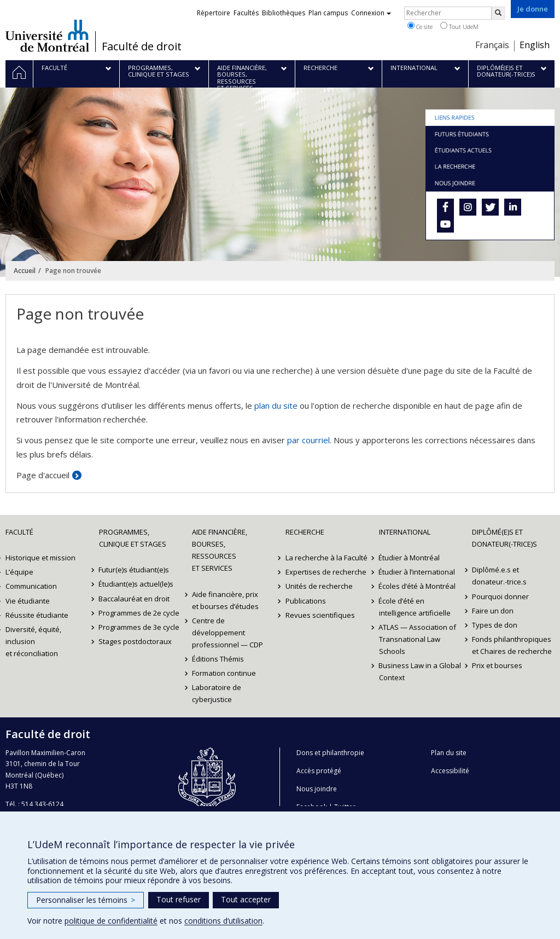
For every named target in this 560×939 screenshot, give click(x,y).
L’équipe (19, 572)
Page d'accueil (43, 475)
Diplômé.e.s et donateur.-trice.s (499, 576)
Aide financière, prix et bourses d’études (225, 600)
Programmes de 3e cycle (139, 627)
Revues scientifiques (320, 615)
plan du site (276, 405)
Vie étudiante (28, 601)
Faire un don (493, 611)
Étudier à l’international (417, 572)
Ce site (420, 26)
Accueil (25, 271)
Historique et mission (40, 558)
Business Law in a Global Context (420, 671)
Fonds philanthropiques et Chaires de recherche (512, 645)
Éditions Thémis (218, 659)
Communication (31, 586)
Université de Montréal (47, 36)
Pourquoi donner (500, 596)
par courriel (308, 440)
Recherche (305, 532)
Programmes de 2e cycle (139, 613)
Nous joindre (317, 789)
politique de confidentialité (111, 921)
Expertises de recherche (326, 572)
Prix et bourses (497, 665)
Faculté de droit (142, 47)
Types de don (495, 625)
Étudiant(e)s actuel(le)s (136, 584)
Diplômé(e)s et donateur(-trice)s (504, 538)
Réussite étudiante (37, 615)
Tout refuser (179, 899)
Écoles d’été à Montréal (418, 586)
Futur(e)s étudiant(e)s (134, 570)
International (405, 532)
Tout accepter (246, 899)
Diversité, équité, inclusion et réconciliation (33, 641)
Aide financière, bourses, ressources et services (220, 550)
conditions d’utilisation (223, 921)
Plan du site (449, 753)
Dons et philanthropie (330, 753)
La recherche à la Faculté (326, 558)
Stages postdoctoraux (136, 641)
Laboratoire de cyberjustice (217, 693)
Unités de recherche (319, 586)
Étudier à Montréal (410, 558)
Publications (306, 601)
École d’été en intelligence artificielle (415, 607)
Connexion (371, 13)
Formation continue (224, 673)
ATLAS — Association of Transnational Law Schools (418, 639)
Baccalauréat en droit (135, 599)
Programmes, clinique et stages (133, 538)
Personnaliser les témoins (86, 900)
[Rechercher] (498, 13)
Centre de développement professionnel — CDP (227, 633)
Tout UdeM (459, 26)
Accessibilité (450, 771)
